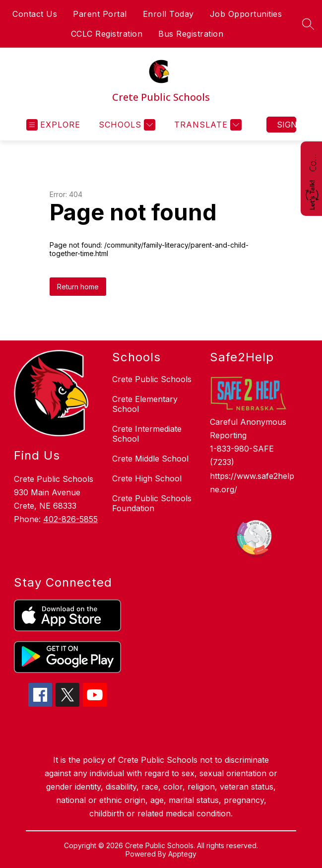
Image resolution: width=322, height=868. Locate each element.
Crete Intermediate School (147, 434)
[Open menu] (53, 125)
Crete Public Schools (152, 379)
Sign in (287, 125)
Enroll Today (168, 14)
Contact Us (35, 14)
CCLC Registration (107, 34)
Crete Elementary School (145, 404)
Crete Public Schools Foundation (152, 503)
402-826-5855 (70, 519)
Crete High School (147, 478)
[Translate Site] (207, 125)
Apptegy (182, 854)
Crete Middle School (150, 459)
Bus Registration (191, 34)
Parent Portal (100, 14)
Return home (78, 287)
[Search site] (308, 24)
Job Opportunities (246, 14)
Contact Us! (313, 162)
